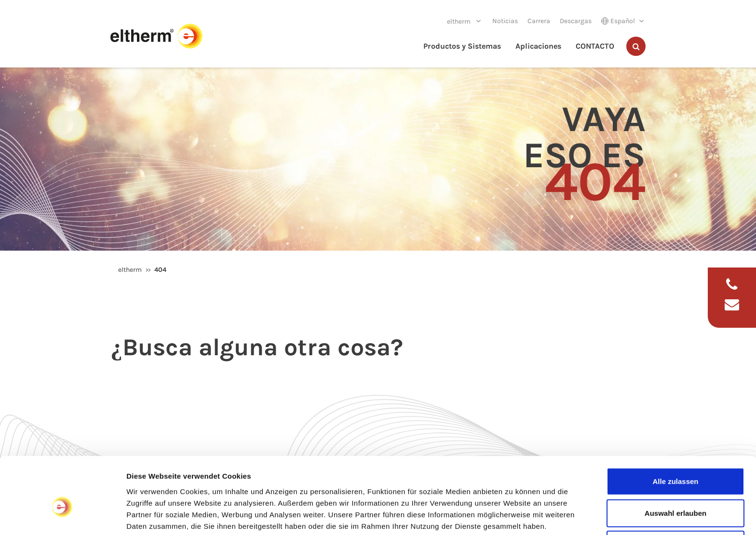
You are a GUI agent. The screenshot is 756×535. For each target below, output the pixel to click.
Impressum (147, 485)
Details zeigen (513, 516)
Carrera (539, 21)
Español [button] (618, 21)
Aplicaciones (538, 46)
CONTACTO (595, 46)
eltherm (459, 21)
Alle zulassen (675, 429)
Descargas (576, 21)
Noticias (505, 21)
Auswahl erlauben (675, 461)
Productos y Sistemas (462, 46)
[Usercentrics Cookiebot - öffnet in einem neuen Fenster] (62, 516)
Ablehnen (675, 492)
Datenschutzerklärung (214, 485)
